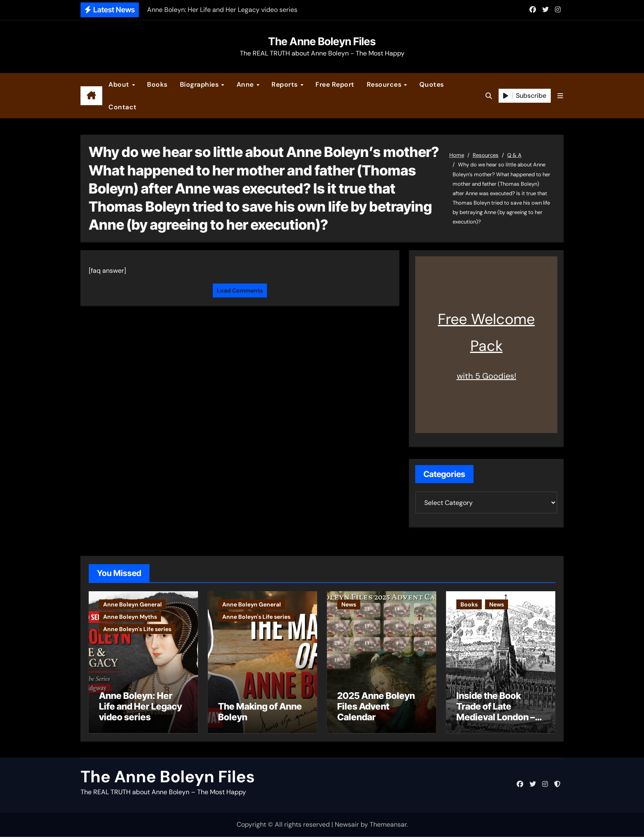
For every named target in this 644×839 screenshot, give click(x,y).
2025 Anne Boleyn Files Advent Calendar (376, 709)
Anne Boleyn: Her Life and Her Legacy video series (140, 709)
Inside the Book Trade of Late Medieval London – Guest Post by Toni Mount (496, 719)
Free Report (335, 84)
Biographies (200, 84)
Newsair (347, 827)
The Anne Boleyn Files (322, 41)
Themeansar (388, 827)
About (120, 84)
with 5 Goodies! (486, 376)
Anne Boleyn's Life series (137, 629)
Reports (285, 84)
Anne (246, 84)
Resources (385, 84)
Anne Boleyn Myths (130, 617)
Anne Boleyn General (132, 604)
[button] (560, 96)
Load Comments (240, 290)
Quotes (432, 84)
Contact (123, 107)
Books (157, 84)
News (349, 604)
